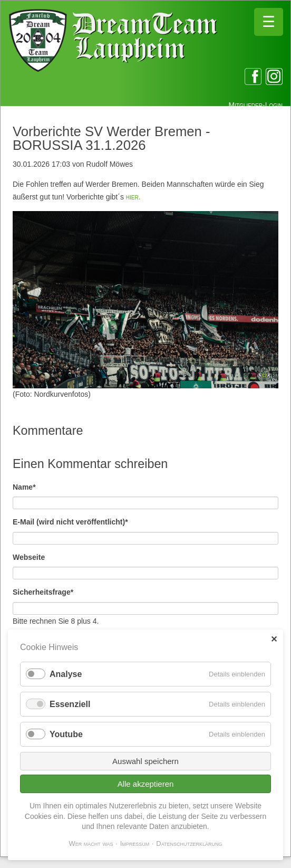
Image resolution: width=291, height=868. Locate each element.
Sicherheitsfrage (43, 591)
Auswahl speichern (145, 761)
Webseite (29, 557)
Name (30, 486)
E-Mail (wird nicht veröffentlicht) (70, 521)
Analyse (66, 674)
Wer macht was (91, 843)
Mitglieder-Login (256, 105)
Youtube (66, 734)
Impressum (135, 843)
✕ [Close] (274, 639)
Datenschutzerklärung (189, 843)
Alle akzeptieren (146, 784)
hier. (133, 197)
